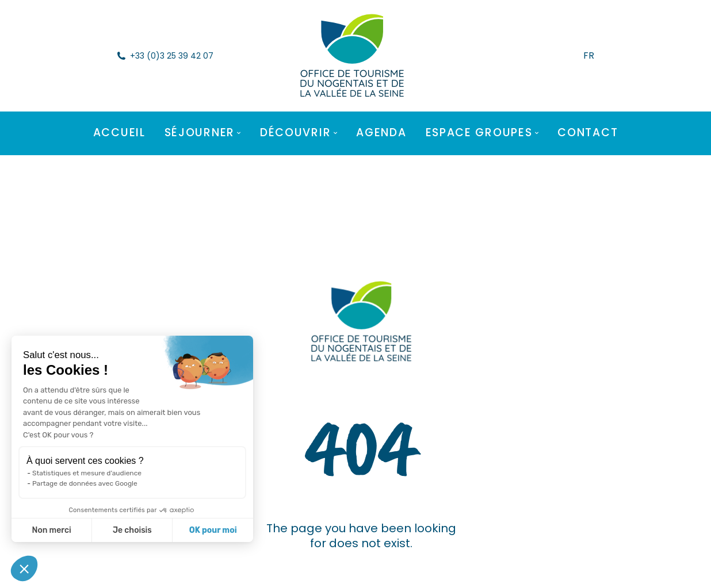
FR (589, 56)
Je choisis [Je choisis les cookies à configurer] (132, 530)
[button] (24, 568)
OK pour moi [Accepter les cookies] (213, 530)
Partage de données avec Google (85, 483)
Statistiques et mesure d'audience (87, 473)
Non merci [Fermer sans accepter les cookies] (51, 530)
